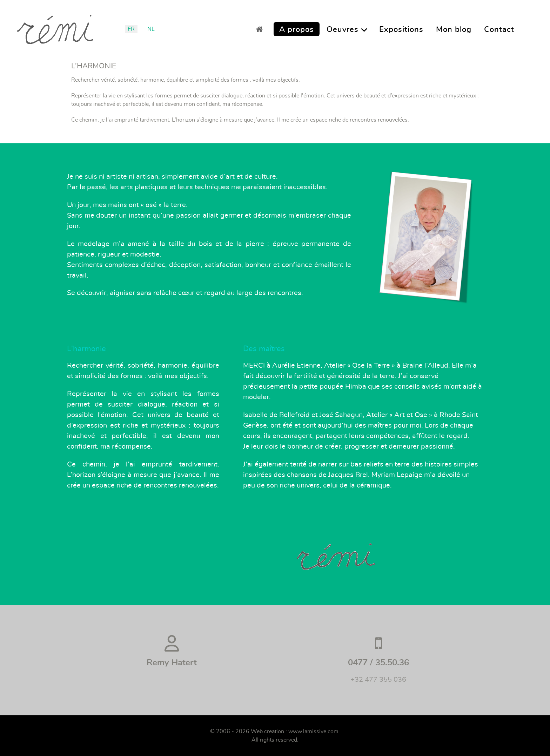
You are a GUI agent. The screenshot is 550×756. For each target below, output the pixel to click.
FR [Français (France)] (131, 29)
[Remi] (55, 27)
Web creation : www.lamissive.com (295, 731)
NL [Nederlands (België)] (151, 29)
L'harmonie (86, 349)
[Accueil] (261, 29)
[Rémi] (426, 234)
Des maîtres (264, 349)
